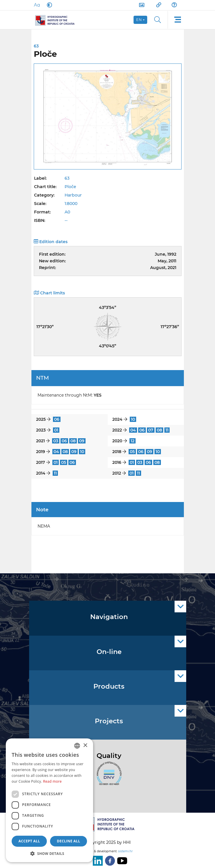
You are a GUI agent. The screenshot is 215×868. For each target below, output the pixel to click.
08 (159, 430)
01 (56, 430)
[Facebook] (109, 861)
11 (167, 430)
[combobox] (77, 746)
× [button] (85, 746)
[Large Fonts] (37, 5)
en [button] (139, 20)
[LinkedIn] (97, 861)
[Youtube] (121, 861)
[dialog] (49, 800)
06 (57, 419)
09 (82, 441)
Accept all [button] (29, 841)
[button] (49, 853)
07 (151, 430)
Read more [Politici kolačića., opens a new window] (52, 781)
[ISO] (108, 777)
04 (133, 430)
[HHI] (57, 20)
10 (133, 419)
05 (132, 452)
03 (56, 441)
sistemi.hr (125, 851)
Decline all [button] (69, 841)
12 (133, 441)
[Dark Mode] (48, 5)
